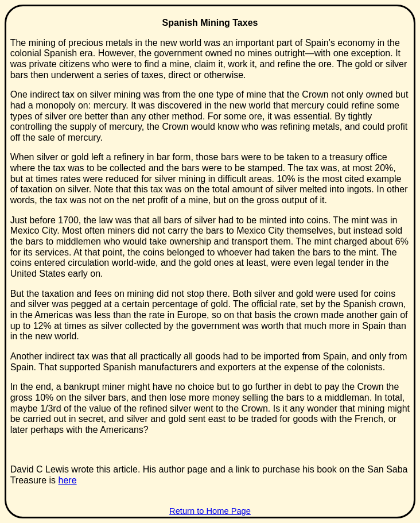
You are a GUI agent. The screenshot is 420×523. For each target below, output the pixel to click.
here (68, 480)
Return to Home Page (210, 511)
